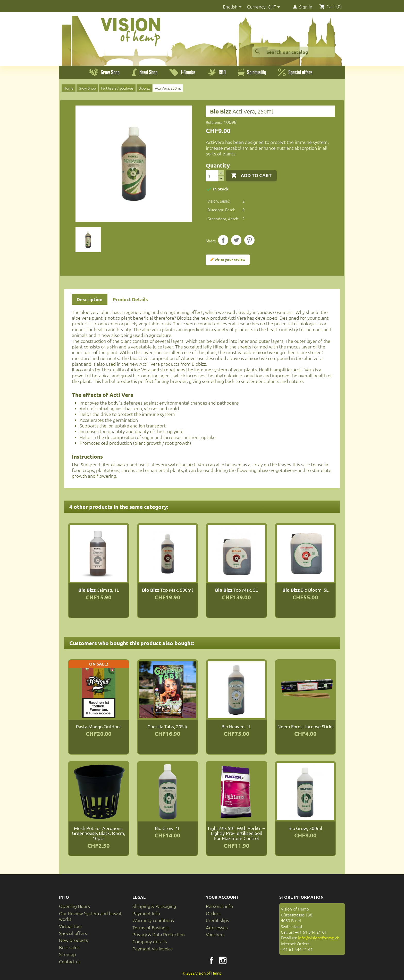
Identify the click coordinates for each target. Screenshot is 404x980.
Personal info (219, 906)
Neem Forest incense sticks (305, 726)
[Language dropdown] (233, 7)
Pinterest (249, 240)
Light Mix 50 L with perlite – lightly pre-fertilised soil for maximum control (236, 833)
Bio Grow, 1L (168, 828)
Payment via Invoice (153, 948)
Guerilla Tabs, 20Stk (167, 726)
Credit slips (217, 920)
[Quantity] (212, 176)
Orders (213, 913)
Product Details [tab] (130, 299)
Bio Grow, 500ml (305, 828)
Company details (150, 941)
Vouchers (215, 934)
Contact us (70, 961)
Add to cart (251, 176)
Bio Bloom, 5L (305, 590)
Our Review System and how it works (90, 916)
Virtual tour (71, 926)
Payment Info (146, 913)
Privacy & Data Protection (159, 934)
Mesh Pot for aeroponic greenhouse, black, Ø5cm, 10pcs (99, 833)
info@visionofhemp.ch (319, 938)
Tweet (236, 240)
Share (223, 240)
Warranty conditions (153, 920)
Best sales (69, 947)
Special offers (73, 933)
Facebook (212, 960)
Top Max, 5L (237, 590)
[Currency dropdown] (275, 7)
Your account (222, 897)
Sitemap (68, 954)
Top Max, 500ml (167, 590)
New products (74, 940)
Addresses (217, 927)
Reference (214, 122)
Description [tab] (90, 299)
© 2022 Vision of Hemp (202, 973)
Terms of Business (151, 927)
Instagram (223, 960)
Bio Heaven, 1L (237, 726)
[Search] (293, 52)
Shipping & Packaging (154, 906)
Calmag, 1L (99, 590)
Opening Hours (74, 906)
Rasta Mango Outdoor (99, 726)
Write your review (228, 260)
